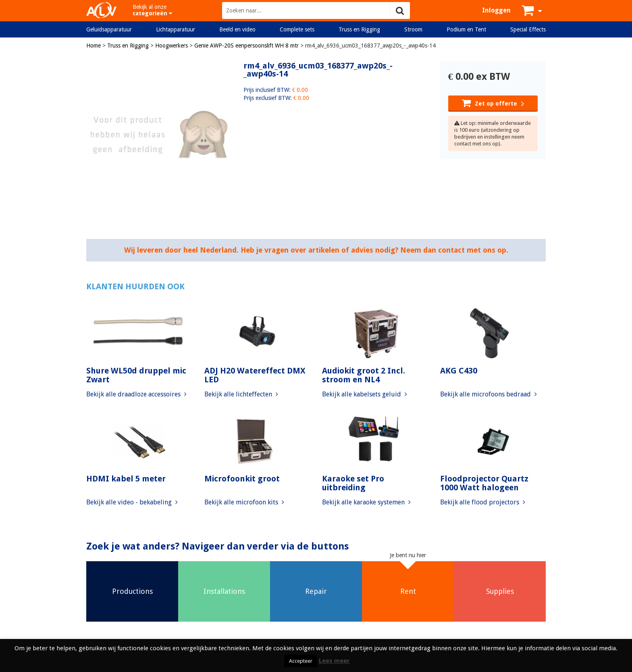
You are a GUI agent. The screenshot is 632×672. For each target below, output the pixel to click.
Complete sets (297, 29)
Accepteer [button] (301, 661)
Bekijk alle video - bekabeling (132, 502)
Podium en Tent (466, 29)
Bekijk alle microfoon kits (244, 502)
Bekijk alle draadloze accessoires (136, 394)
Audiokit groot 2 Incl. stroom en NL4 (364, 375)
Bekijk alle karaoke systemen (366, 502)
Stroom (413, 29)
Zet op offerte (493, 103)
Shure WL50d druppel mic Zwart (136, 375)
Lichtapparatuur (176, 29)
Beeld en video (237, 29)
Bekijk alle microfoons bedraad (489, 394)
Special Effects (528, 29)
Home (94, 46)
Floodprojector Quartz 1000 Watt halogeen (484, 483)
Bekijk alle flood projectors (483, 502)
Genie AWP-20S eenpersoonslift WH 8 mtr (246, 46)
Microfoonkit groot (242, 479)
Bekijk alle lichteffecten (241, 394)
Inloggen (496, 10)
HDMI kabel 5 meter (126, 479)
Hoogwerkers (172, 46)
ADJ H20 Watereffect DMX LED (255, 375)
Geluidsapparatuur (109, 29)
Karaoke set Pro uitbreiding (353, 483)
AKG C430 (459, 371)
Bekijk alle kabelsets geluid (365, 394)
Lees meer (334, 661)
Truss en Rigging (359, 29)
